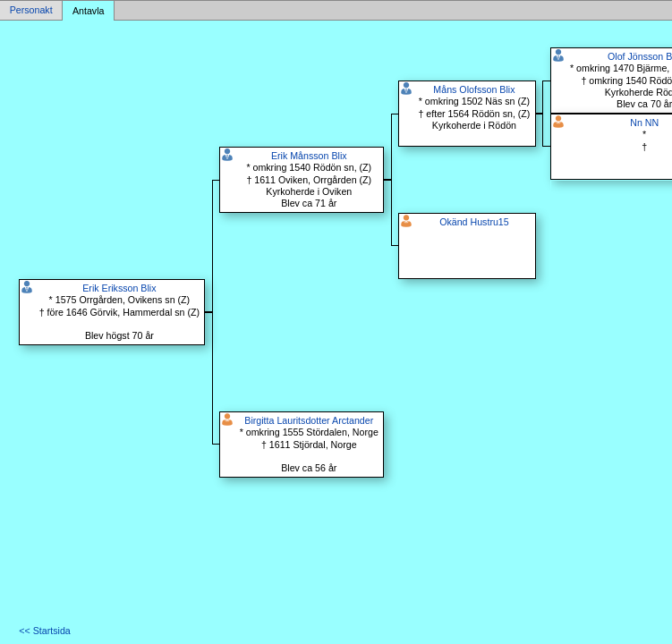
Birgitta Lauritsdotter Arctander (309, 420)
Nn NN (644, 123)
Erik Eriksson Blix (119, 288)
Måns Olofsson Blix (474, 89)
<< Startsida (44, 631)
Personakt (31, 11)
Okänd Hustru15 (474, 222)
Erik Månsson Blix (309, 156)
